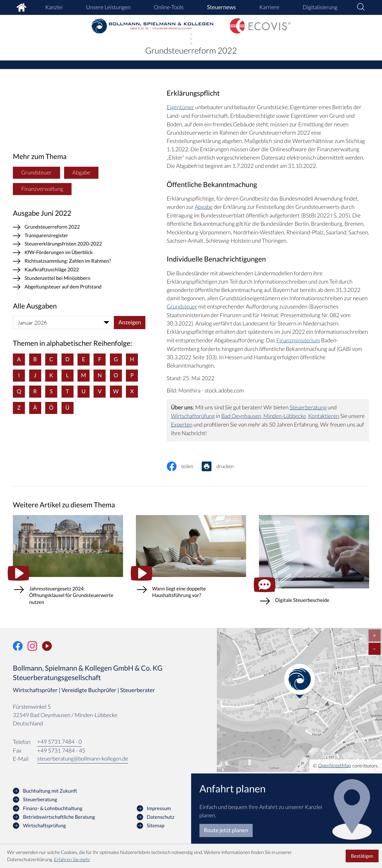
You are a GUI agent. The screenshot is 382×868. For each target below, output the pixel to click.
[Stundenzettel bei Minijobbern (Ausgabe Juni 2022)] (79, 278)
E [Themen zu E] (84, 359)
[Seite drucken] (222, 465)
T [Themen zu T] (67, 391)
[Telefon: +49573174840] (60, 741)
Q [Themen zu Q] (19, 391)
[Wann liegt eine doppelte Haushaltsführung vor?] (191, 561)
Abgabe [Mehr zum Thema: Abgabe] (82, 172)
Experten (199, 423)
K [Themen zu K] (51, 375)
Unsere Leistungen (108, 7)
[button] (361, 7)
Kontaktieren (325, 415)
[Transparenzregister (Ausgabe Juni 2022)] (79, 235)
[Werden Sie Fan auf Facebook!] (18, 645)
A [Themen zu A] (19, 359)
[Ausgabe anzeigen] (130, 322)
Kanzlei (54, 7)
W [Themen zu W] (116, 391)
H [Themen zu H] (132, 359)
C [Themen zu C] (51, 359)
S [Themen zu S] (51, 391)
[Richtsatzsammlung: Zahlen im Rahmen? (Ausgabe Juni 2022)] (79, 261)
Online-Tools (169, 7)
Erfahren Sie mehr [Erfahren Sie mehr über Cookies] (72, 860)
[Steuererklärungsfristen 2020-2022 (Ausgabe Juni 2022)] (79, 244)
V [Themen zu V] (100, 391)
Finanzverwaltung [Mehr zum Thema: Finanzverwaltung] (42, 188)
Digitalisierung (320, 7)
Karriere (269, 7)
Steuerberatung (308, 407)
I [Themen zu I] (19, 375)
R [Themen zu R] (35, 391)
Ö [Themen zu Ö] (51, 408)
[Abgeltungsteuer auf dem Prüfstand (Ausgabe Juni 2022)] (79, 287)
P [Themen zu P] (132, 375)
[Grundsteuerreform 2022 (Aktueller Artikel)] (79, 227)
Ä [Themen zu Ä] (35, 408)
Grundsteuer (182, 306)
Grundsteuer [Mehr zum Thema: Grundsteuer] (36, 172)
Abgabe (204, 207)
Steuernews (221, 7)
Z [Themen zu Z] (19, 408)
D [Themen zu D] (68, 359)
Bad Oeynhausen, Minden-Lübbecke (264, 415)
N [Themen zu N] (100, 375)
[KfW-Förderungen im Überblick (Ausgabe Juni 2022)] (79, 253)
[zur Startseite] (152, 26)
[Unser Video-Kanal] (47, 645)
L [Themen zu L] (68, 375)
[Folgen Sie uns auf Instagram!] (32, 645)
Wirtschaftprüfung (193, 415)
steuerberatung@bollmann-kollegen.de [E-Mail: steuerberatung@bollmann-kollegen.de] (83, 758)
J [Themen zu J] (35, 375)
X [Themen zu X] (132, 391)
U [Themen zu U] (84, 391)
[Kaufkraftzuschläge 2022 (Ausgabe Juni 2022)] (79, 270)
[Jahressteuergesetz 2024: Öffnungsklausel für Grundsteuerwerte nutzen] (68, 564)
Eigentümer (181, 108)
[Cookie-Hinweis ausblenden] (362, 856)
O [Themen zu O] (116, 375)
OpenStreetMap (334, 765)
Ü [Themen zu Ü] (68, 408)
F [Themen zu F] (100, 359)
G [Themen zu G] (116, 359)
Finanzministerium (298, 340)
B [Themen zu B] (35, 359)
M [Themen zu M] (84, 375)
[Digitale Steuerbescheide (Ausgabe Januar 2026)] (314, 563)
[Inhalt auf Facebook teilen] (184, 465)
